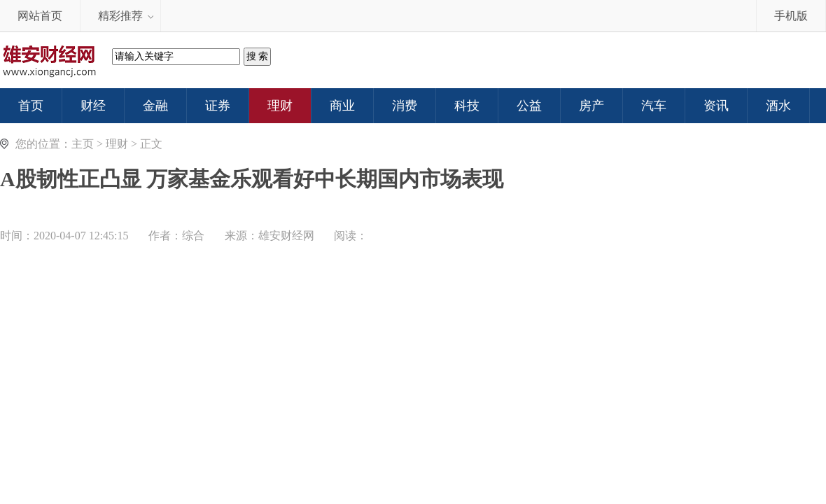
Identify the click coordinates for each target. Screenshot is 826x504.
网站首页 (40, 16)
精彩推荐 (120, 16)
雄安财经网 (286, 236)
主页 (83, 144)
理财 (117, 144)
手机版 (791, 16)
